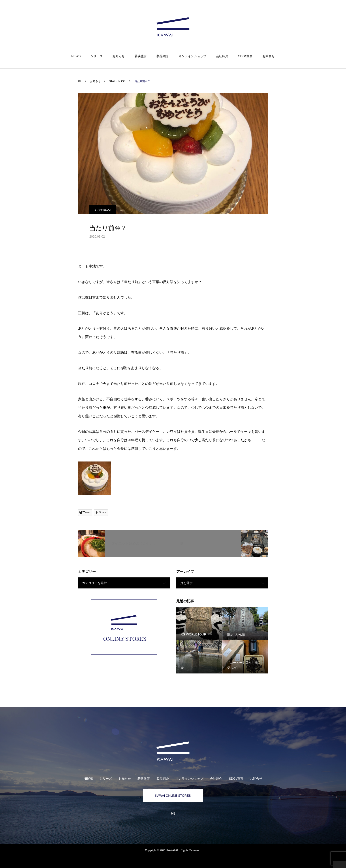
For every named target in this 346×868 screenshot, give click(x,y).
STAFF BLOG (103, 210)
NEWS (76, 56)
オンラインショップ (192, 56)
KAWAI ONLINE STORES (173, 796)
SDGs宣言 (245, 56)
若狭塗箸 (141, 56)
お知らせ (118, 56)
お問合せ (269, 56)
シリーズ (96, 56)
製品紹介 (163, 56)
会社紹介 (222, 56)
